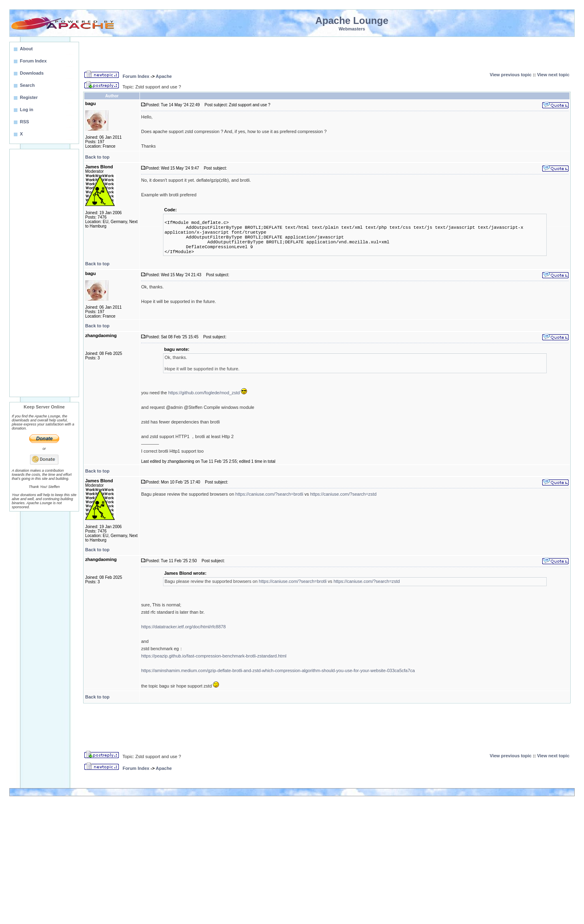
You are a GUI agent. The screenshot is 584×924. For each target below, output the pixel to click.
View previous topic (511, 75)
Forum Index (136, 76)
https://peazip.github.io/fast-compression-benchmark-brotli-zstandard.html (214, 656)
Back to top (97, 157)
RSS (25, 122)
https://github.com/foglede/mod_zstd (204, 393)
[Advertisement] (44, 273)
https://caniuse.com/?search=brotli (269, 494)
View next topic (553, 75)
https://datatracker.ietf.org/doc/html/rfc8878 (184, 627)
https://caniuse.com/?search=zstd (344, 494)
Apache (164, 76)
